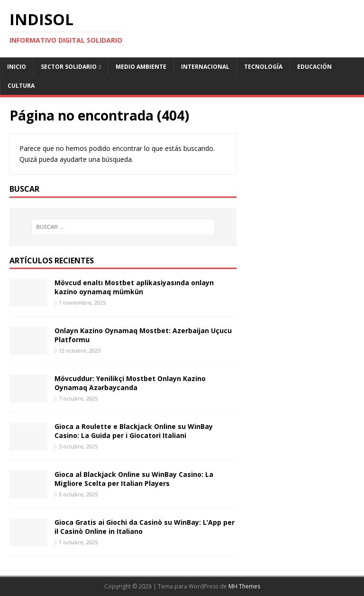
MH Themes (244, 586)
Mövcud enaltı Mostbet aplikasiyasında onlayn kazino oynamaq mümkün (134, 287)
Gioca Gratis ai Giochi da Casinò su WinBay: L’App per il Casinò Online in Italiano (145, 526)
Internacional (205, 67)
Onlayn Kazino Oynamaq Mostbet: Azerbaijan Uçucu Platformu (143, 335)
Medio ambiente (141, 67)
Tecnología (263, 67)
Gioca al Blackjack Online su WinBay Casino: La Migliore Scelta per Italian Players (134, 479)
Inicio (17, 67)
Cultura (21, 86)
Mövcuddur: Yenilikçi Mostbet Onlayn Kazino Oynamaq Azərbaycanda (130, 383)
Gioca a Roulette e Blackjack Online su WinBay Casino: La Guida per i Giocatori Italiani (134, 431)
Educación (314, 67)
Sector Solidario (69, 67)
